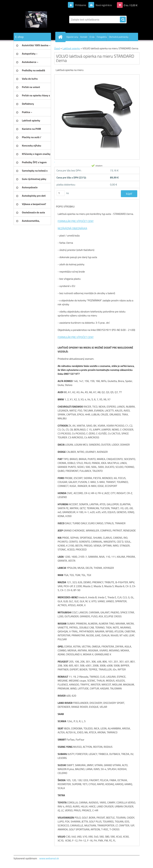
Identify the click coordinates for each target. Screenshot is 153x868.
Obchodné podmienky (119, 37)
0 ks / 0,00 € (131, 5)
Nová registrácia (103, 5)
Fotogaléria (102, 37)
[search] (123, 20)
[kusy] (61, 193)
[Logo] (36, 20)
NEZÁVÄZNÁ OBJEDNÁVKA (72, 228)
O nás (92, 37)
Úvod (57, 48)
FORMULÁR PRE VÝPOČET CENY (76, 221)
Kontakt (84, 37)
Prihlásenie (79, 5)
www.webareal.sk (49, 858)
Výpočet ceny (72, 37)
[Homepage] (61, 37)
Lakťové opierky (71, 48)
